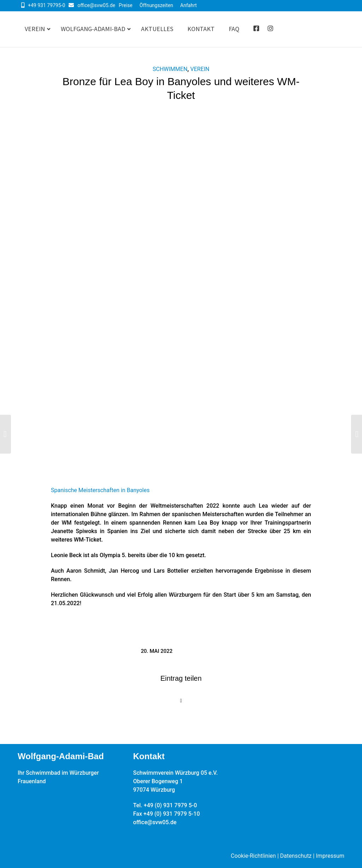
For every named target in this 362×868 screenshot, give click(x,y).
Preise (126, 5)
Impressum (330, 856)
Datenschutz (296, 856)
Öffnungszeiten (156, 5)
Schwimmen (170, 69)
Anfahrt (189, 5)
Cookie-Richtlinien (253, 856)
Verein (200, 69)
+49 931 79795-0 (46, 5)
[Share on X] (181, 701)
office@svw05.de (96, 5)
